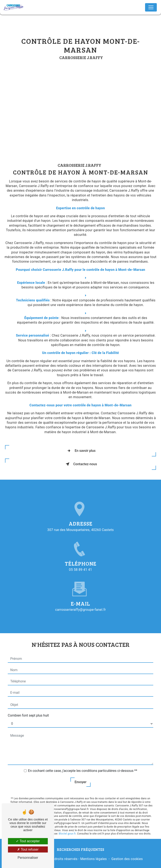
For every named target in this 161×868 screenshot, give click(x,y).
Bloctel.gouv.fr (67, 830)
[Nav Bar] (151, 7)
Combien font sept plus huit (28, 712)
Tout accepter (28, 841)
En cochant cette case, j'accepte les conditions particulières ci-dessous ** (83, 767)
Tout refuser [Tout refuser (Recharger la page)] (28, 849)
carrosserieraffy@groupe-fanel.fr (80, 606)
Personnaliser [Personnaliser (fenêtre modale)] (28, 858)
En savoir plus (80, 451)
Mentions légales (93, 859)
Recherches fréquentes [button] (80, 849)
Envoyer (81, 778)
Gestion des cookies (127, 859)
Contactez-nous (80, 464)
